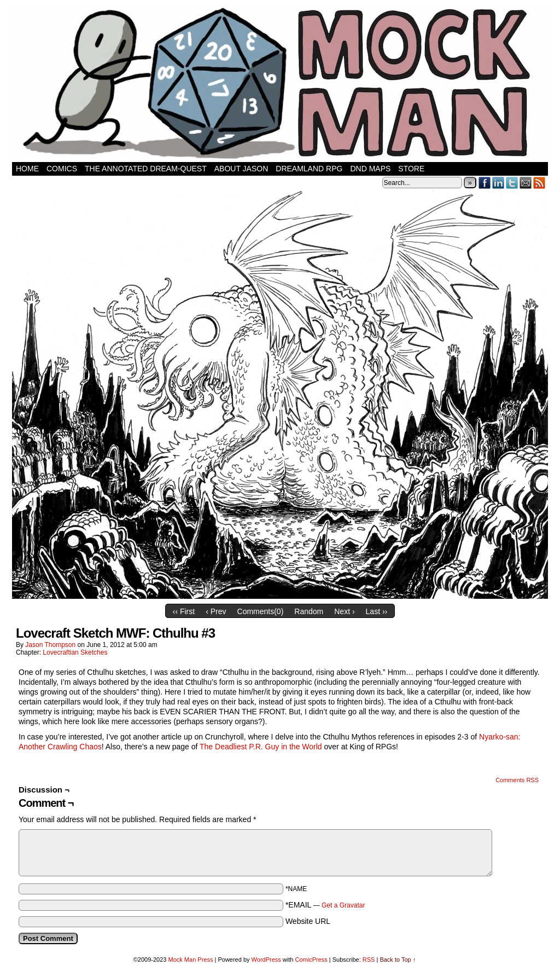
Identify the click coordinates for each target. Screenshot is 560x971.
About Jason (241, 169)
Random (309, 611)
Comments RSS (517, 780)
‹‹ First (184, 611)
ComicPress (311, 960)
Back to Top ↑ (398, 960)
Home (27, 169)
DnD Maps (370, 169)
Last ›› (377, 611)
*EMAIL (325, 905)
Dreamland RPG (309, 169)
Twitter (512, 183)
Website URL (308, 921)
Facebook (485, 183)
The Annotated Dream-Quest (146, 169)
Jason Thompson (50, 645)
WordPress (266, 960)
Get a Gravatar (343, 905)
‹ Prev (216, 611)
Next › (344, 611)
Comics (62, 169)
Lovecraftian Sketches (75, 652)
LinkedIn (498, 183)
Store (411, 169)
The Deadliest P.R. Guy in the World (261, 747)
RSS (539, 183)
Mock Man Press (191, 960)
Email (526, 183)
